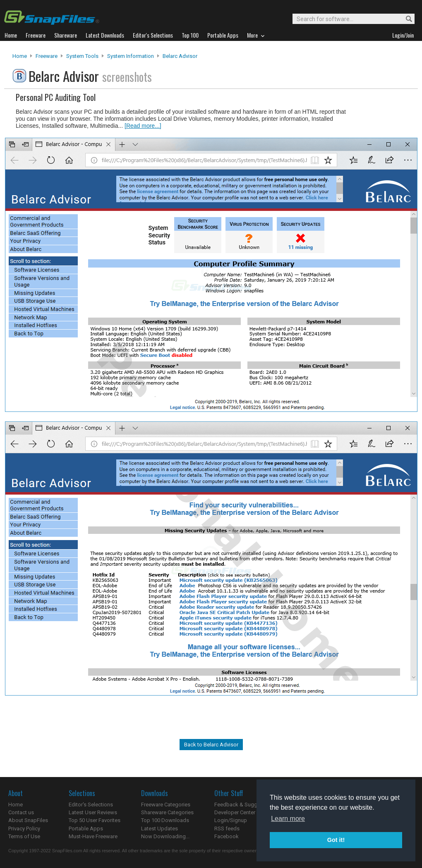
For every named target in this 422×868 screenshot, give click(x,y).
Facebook (227, 836)
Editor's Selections (91, 805)
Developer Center (235, 812)
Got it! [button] (336, 840)
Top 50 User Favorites (95, 820)
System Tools (82, 56)
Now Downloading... (165, 836)
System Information (131, 56)
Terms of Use (24, 836)
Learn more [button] (288, 819)
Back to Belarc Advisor (211, 745)
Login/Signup (231, 820)
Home (20, 56)
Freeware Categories (166, 805)
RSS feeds (227, 829)
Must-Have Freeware (93, 836)
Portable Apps (86, 829)
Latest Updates (159, 829)
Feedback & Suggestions (245, 805)
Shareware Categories (167, 812)
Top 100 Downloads (165, 820)
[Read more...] (143, 126)
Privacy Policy (24, 829)
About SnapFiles (28, 820)
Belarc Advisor (180, 56)
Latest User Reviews (93, 812)
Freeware (47, 56)
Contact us (21, 812)
